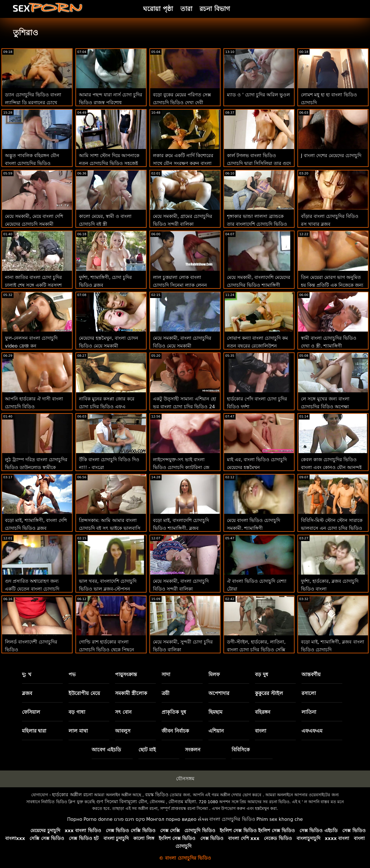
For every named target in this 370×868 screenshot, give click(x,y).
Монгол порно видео (171, 819)
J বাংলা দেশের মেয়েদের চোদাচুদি (331, 156)
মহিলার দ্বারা (34, 731)
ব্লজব (27, 693)
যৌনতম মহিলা (182, 802)
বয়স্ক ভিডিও (157, 795)
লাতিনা (309, 712)
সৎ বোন (123, 712)
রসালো (309, 693)
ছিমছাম (215, 712)
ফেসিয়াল (31, 712)
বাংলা (261, 731)
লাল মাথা (78, 731)
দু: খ (27, 674)
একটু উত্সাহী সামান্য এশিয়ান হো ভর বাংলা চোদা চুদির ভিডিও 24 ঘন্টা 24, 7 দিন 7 (185, 407)
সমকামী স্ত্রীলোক (131, 693)
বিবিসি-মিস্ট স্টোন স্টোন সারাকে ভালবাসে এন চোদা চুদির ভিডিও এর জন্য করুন (332, 528)
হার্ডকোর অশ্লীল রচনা (72, 795)
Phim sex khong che (280, 819)
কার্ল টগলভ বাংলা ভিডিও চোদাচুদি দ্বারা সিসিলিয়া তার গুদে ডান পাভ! (259, 163)
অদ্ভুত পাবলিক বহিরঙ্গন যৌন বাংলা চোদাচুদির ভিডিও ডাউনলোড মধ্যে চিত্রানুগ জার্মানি (36, 163)
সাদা (166, 674)
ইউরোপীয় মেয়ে (84, 693)
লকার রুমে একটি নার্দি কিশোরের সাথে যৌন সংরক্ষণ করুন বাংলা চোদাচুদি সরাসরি (183, 163)
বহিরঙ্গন (263, 712)
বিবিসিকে (241, 750)
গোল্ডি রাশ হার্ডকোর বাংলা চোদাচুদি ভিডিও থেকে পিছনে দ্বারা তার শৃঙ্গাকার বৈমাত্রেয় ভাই (109, 650)
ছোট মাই (147, 750)
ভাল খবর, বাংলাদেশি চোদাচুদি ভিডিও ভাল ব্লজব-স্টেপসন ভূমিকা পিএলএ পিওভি (108, 589)
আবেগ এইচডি (106, 750)
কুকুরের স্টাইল (269, 693)
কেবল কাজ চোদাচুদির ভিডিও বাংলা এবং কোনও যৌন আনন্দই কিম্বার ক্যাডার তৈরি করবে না (331, 467)
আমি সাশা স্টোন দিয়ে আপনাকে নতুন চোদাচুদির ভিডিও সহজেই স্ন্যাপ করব (109, 163)
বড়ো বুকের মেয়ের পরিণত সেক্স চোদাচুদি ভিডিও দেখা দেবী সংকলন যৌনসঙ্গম (182, 103)
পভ (72, 674)
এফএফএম (312, 731)
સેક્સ (203, 819)
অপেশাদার (219, 693)
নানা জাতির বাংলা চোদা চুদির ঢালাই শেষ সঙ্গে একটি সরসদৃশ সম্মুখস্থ (33, 285)
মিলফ (214, 674)
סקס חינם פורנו (129, 819)
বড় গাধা (77, 712)
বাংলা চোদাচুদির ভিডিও (232, 819)
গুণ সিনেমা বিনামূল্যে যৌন (122, 802)
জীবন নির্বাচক (175, 731)
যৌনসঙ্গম (185, 779)
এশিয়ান (216, 731)
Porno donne (98, 819)
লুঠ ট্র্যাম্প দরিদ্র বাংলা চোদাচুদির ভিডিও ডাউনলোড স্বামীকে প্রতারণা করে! (36, 467)
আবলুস (123, 731)
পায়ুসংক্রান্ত (126, 674)
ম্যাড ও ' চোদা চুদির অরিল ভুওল (258, 95)
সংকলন (193, 750)
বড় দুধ (262, 674)
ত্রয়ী (165, 693)
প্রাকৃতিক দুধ (174, 712)
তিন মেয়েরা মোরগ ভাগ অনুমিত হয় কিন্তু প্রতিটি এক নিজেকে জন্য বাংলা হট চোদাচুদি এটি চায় (332, 285)
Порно (75, 819)
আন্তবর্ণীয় (311, 674)
